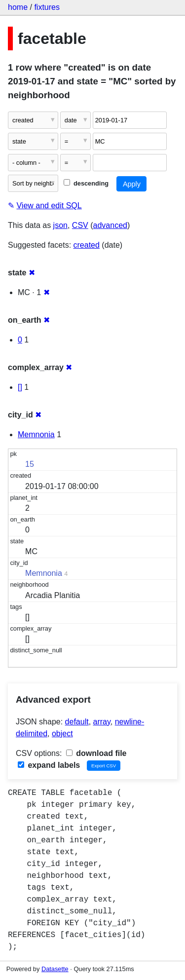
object (62, 734)
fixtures (47, 7)
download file (96, 753)
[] (20, 387)
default (77, 722)
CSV (80, 225)
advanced (110, 225)
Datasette (55, 969)
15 (30, 464)
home (18, 7)
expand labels (49, 765)
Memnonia (36, 434)
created (87, 245)
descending (86, 183)
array (102, 722)
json (60, 225)
